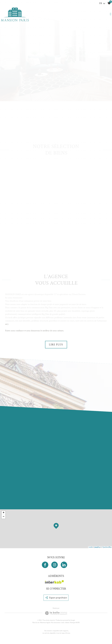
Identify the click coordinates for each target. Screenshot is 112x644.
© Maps (97, 547)
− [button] (4, 517)
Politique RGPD (75, 623)
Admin (67, 623)
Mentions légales (45, 623)
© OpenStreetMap (106, 547)
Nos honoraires (56, 623)
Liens (63, 623)
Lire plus (56, 345)
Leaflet (91, 547)
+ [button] (4, 513)
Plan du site (36, 623)
